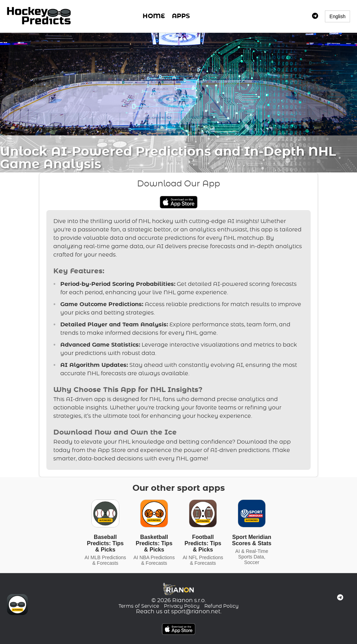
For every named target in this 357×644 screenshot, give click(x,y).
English (337, 16)
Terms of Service (139, 606)
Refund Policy (221, 606)
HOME (154, 16)
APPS (181, 16)
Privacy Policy (182, 606)
